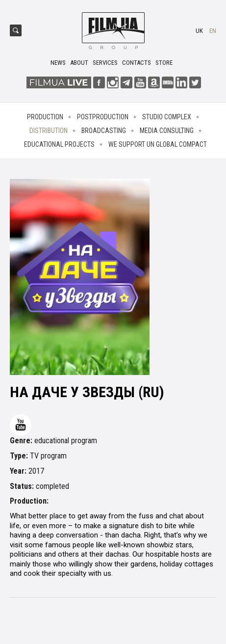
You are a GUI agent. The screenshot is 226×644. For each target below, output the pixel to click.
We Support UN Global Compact (158, 144)
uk (199, 31)
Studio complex (167, 117)
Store (164, 63)
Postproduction (103, 117)
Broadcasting (104, 131)
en (213, 31)
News (58, 63)
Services (105, 63)
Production (45, 117)
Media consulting (167, 131)
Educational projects (59, 144)
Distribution (49, 131)
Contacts (137, 63)
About (79, 63)
